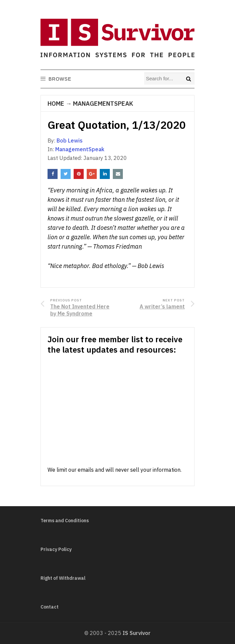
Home (56, 104)
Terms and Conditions (65, 521)
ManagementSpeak (103, 104)
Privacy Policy (56, 549)
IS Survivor (137, 633)
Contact (50, 607)
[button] (60, 79)
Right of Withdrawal (63, 578)
